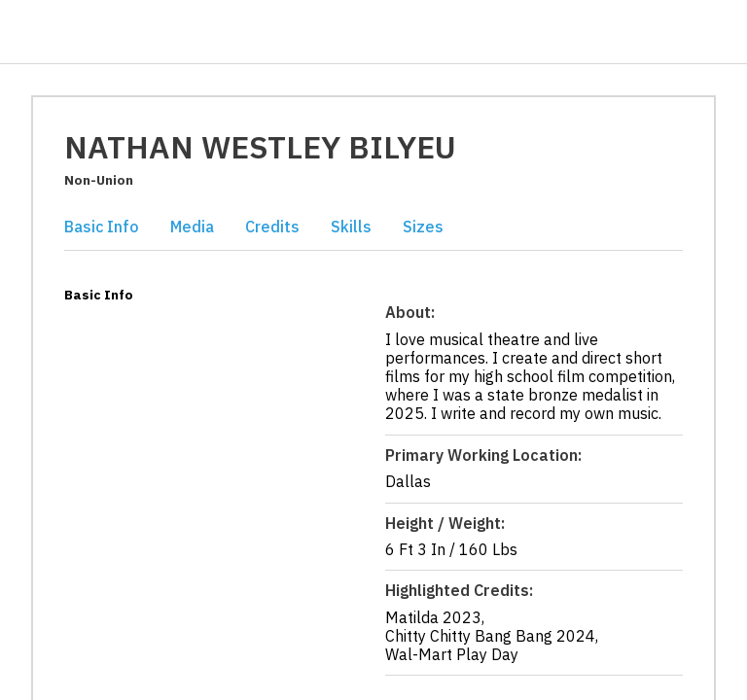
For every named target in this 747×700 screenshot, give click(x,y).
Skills (351, 227)
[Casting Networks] (87, 33)
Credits (272, 227)
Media (192, 227)
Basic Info (102, 227)
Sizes (423, 227)
